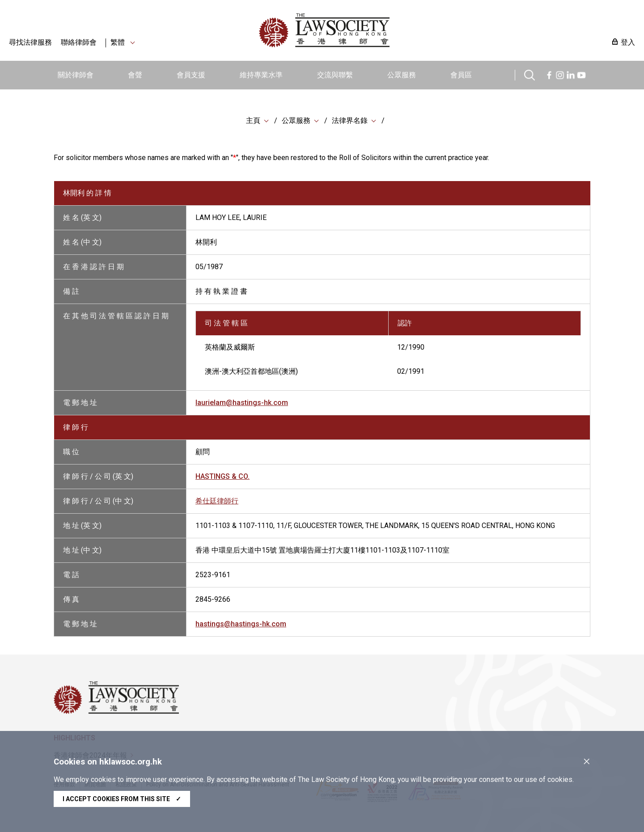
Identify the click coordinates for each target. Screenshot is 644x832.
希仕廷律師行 (217, 501)
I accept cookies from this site (122, 799)
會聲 (135, 75)
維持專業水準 (261, 75)
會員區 (461, 75)
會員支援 (191, 75)
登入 (628, 42)
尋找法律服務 (30, 42)
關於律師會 (76, 75)
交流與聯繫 (335, 75)
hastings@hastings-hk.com (241, 624)
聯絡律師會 (79, 42)
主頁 (253, 120)
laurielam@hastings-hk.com (242, 403)
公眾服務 (402, 75)
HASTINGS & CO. (222, 476)
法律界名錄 (350, 120)
